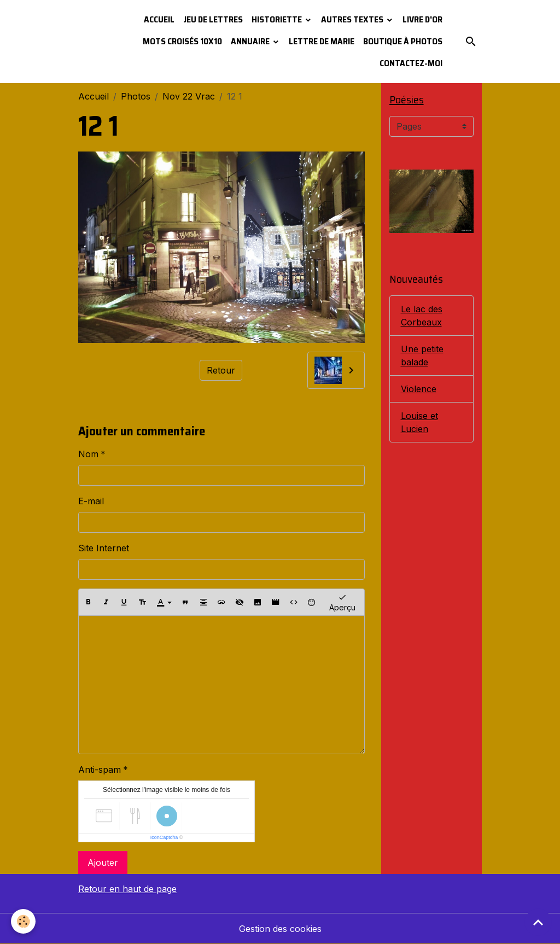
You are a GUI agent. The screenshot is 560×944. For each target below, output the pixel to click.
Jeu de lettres (213, 19)
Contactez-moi (411, 63)
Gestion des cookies (280, 929)
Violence (419, 389)
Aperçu (342, 602)
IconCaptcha (164, 837)
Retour (221, 370)
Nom (88, 454)
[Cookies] (23, 921)
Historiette (278, 19)
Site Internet (104, 548)
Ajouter (103, 863)
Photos (136, 96)
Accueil (159, 19)
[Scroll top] (538, 922)
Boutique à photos (403, 41)
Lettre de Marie (322, 41)
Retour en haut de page (127, 889)
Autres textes (353, 19)
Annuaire (251, 41)
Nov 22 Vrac (189, 96)
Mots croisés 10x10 (182, 41)
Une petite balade (422, 356)
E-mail (91, 501)
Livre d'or (422, 19)
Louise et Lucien (419, 422)
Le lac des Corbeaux (422, 316)
